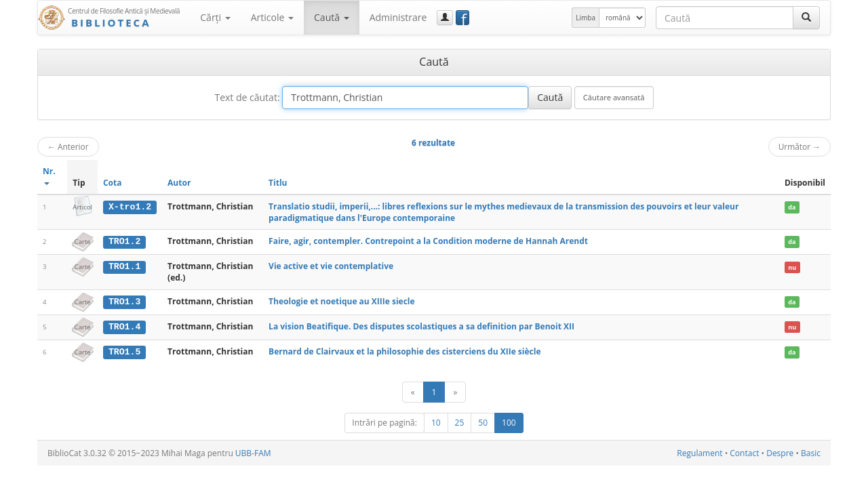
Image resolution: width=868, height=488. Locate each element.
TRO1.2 (124, 241)
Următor (800, 146)
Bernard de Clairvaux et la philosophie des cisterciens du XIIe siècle (405, 351)
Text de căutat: (247, 97)
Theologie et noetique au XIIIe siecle (342, 301)
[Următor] (455, 391)
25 (460, 422)
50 (483, 422)
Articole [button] (272, 17)
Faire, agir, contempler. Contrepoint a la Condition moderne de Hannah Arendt (428, 241)
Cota (113, 183)
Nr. (49, 175)
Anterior (68, 146)
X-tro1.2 (130, 207)
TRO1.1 (124, 266)
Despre (780, 452)
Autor (179, 183)
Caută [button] (332, 17)
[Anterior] (413, 391)
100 (509, 422)
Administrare (398, 17)
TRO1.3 (124, 301)
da (792, 207)
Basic (811, 452)
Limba (586, 18)
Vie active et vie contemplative (331, 266)
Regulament (699, 452)
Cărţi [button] (215, 17)
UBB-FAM (253, 452)
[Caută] (806, 18)
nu (792, 267)
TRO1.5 (124, 351)
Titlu (278, 183)
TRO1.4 (124, 326)
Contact (744, 452)
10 (436, 422)
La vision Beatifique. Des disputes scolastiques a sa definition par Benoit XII (421, 326)
